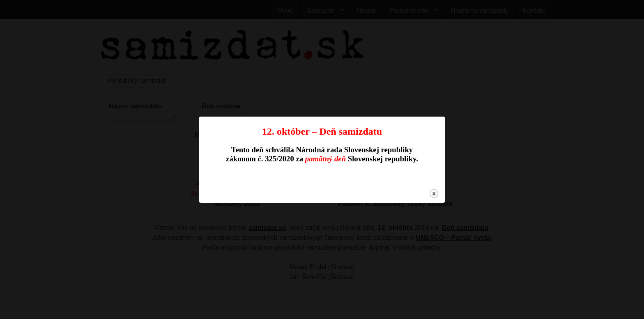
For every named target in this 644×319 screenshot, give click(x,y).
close (434, 193)
